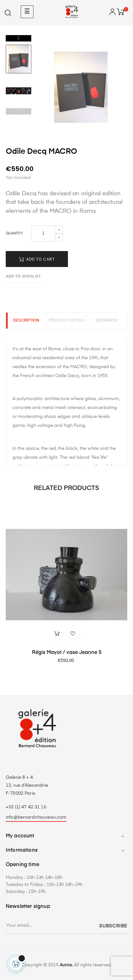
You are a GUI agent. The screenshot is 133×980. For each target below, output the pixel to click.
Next (18, 38)
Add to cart (37, 259)
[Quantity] (43, 234)
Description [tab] (26, 321)
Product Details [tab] (67, 321)
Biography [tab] (107, 321)
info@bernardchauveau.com (36, 817)
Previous (18, 111)
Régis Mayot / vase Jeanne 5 (67, 653)
